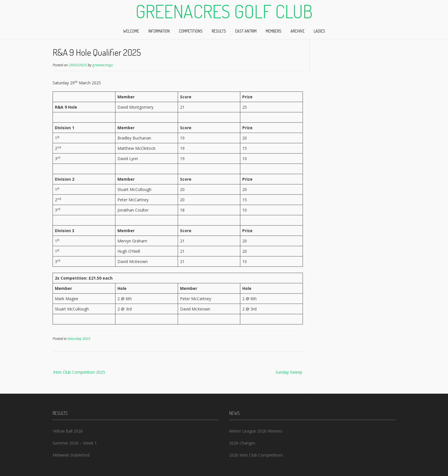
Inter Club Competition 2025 (79, 372)
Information (159, 31)
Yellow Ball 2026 (68, 431)
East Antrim (246, 31)
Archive (298, 31)
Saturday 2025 (79, 339)
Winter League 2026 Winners (256, 431)
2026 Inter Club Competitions (256, 455)
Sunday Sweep (289, 372)
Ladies (319, 31)
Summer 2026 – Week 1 (75, 443)
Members (274, 31)
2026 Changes (242, 443)
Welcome (131, 31)
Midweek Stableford (71, 455)
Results (219, 31)
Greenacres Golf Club (224, 11)
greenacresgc (103, 65)
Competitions (191, 31)
